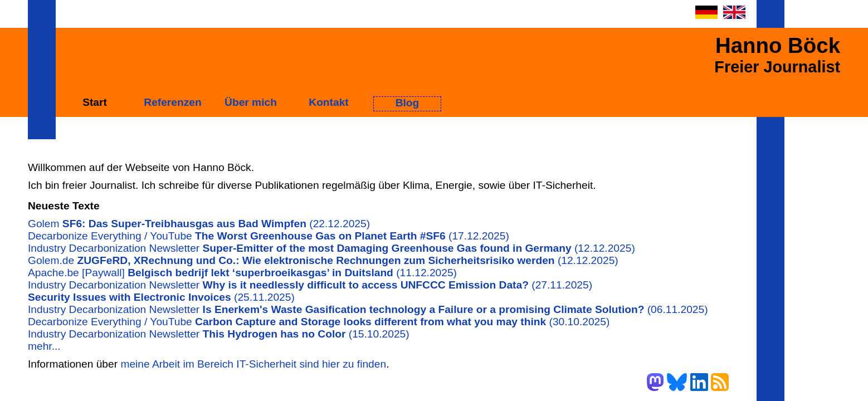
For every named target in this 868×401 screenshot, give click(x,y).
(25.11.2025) (161, 297)
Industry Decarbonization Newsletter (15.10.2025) (219, 334)
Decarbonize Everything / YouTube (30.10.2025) (319, 322)
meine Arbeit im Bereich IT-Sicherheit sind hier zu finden (253, 364)
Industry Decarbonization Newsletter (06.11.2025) (368, 309)
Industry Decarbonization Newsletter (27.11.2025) (310, 285)
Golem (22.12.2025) (199, 224)
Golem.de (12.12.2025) (323, 260)
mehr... (44, 346)
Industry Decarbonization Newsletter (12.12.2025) (331, 248)
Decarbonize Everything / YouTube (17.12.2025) (269, 236)
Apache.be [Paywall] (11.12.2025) (242, 273)
